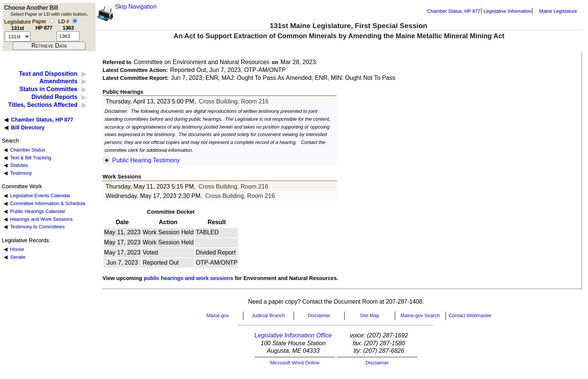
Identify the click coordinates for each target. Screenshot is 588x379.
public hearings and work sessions (188, 278)
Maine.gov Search (420, 315)
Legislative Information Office (293, 335)
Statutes (19, 165)
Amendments (58, 81)
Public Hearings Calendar (38, 211)
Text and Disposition (48, 74)
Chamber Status (28, 150)
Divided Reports (55, 97)
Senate (18, 257)
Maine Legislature (558, 11)
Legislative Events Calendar (40, 195)
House (17, 249)
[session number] (18, 37)
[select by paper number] (52, 21)
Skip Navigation (136, 7)
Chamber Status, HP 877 (454, 11)
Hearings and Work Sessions (41, 219)
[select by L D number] (75, 21)
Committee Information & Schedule (48, 203)
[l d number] (68, 36)
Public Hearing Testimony (146, 160)
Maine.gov (218, 315)
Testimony (21, 173)
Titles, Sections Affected (43, 105)
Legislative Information (507, 11)
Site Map (370, 315)
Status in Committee (49, 89)
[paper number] (44, 36)
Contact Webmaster (470, 315)
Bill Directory (28, 127)
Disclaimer (319, 315)
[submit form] (49, 46)
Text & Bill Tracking (31, 158)
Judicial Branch (268, 315)
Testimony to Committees (37, 227)
